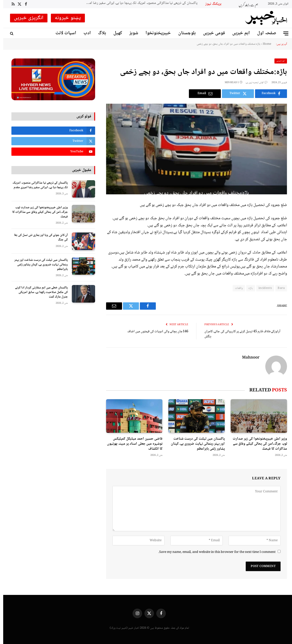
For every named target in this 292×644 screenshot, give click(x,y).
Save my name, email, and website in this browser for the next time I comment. (214, 552)
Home (264, 44)
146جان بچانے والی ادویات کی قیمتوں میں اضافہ (154, 332)
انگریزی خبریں (26, 18)
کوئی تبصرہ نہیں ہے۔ (253, 83)
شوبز (131, 33)
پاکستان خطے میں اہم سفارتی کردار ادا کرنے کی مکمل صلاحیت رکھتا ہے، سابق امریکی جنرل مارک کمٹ (38, 292)
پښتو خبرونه (65, 18)
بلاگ (99, 33)
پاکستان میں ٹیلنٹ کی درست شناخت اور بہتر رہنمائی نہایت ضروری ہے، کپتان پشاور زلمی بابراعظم (195, 444)
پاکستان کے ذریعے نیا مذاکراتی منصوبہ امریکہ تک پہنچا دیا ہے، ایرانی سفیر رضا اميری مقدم (137, 3)
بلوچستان (184, 33)
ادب (84, 33)
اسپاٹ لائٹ (63, 33)
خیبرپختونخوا (155, 33)
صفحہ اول (263, 33)
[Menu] (283, 33)
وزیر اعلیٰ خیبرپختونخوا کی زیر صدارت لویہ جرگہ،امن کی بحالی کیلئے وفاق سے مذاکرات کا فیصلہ (257, 444)
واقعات (236, 288)
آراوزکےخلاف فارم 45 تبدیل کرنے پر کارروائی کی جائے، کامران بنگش (239, 334)
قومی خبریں (211, 33)
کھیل (115, 33)
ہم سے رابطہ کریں (245, 4)
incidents (262, 288)
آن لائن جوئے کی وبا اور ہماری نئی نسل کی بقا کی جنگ (38, 238)
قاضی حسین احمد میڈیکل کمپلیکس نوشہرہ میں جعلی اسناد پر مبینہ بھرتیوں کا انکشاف (132, 444)
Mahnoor (248, 358)
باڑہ (247, 288)
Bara (278, 288)
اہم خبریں (238, 33)
